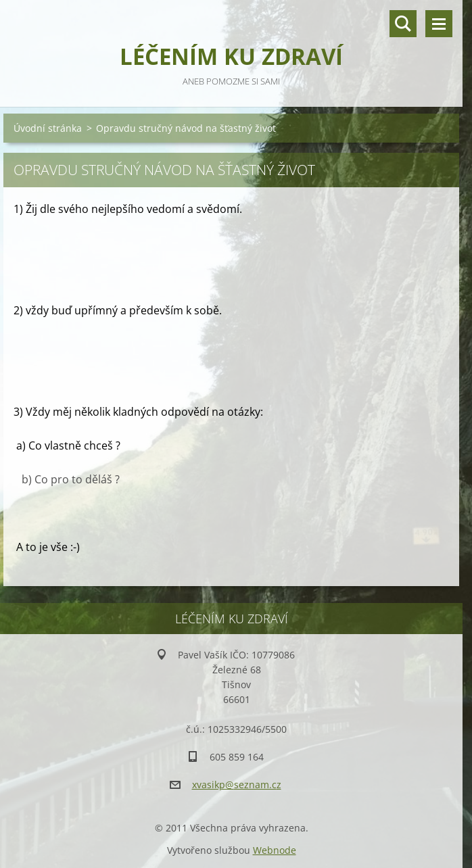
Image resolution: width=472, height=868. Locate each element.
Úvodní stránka (48, 128)
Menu (439, 24)
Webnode (275, 850)
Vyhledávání (403, 24)
